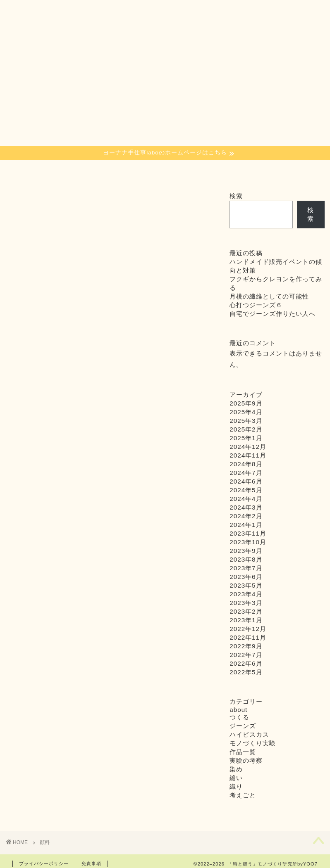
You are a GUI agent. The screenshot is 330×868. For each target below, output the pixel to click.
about (152, 171)
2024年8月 (246, 464)
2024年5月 (246, 490)
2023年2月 (246, 611)
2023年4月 (246, 594)
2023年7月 (246, 568)
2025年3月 (246, 421)
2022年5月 (246, 672)
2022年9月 (246, 646)
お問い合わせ (306, 173)
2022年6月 (246, 663)
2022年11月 (248, 637)
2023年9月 (246, 551)
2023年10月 (248, 542)
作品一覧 (243, 752)
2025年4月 (246, 412)
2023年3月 (246, 603)
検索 (236, 196)
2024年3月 (246, 507)
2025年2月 (246, 429)
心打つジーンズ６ (256, 305)
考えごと (243, 795)
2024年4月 (246, 499)
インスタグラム (228, 173)
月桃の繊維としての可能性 (269, 296)
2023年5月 (246, 585)
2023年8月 (246, 559)
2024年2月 (246, 516)
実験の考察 (246, 760)
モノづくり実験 (253, 743)
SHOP (193, 171)
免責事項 (91, 863)
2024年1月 (246, 525)
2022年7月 (246, 655)
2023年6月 (246, 577)
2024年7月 (246, 473)
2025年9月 (246, 403)
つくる (116, 171)
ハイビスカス (249, 734)
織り (55, 171)
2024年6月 (246, 481)
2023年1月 (246, 620)
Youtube (267, 171)
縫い (86, 171)
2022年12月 (248, 629)
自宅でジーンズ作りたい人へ (273, 314)
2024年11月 (248, 455)
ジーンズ (243, 726)
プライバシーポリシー (44, 863)
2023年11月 (248, 533)
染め (24, 171)
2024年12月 (248, 447)
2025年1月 (246, 438)
